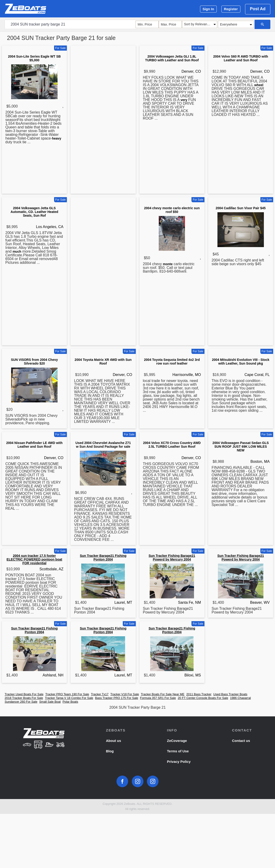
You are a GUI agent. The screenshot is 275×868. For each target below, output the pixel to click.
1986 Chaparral (240, 698)
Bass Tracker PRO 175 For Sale (117, 698)
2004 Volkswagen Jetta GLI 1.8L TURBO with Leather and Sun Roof (172, 58)
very (184, 100)
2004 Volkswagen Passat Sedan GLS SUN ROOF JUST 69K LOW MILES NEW (241, 447)
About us (113, 741)
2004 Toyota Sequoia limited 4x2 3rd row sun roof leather (172, 362)
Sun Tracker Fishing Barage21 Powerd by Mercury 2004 (172, 558)
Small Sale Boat (50, 702)
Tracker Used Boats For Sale (24, 694)
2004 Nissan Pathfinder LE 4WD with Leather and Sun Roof (34, 445)
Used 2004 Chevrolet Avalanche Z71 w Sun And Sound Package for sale (103, 445)
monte (168, 264)
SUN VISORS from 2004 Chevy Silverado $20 (34, 362)
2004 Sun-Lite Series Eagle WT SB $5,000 (34, 58)
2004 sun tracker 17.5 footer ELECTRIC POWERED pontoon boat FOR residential (34, 559)
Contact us (241, 741)
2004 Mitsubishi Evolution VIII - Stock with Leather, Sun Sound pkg (241, 362)
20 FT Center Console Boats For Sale (203, 698)
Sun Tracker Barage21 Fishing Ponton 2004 (103, 558)
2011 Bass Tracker (199, 694)
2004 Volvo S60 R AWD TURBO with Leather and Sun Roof (241, 58)
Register (231, 9)
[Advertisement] (103, 121)
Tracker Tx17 (100, 694)
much (17, 251)
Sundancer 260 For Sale (21, 702)
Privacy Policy (179, 762)
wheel (259, 85)
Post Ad (258, 9)
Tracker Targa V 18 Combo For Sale (69, 698)
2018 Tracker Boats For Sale (24, 698)
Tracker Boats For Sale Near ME (163, 694)
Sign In (208, 9)
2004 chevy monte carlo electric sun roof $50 (172, 210)
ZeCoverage (177, 741)
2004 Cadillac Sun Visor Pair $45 (241, 208)
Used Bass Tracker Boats (230, 694)
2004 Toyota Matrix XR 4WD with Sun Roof (103, 362)
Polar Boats (70, 702)
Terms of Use (178, 751)
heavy (57, 138)
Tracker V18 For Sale (125, 694)
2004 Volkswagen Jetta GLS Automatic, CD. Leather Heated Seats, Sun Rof (34, 212)
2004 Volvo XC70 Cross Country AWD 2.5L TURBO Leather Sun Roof (172, 445)
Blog (110, 751)
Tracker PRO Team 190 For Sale (67, 694)
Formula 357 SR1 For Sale (158, 698)
